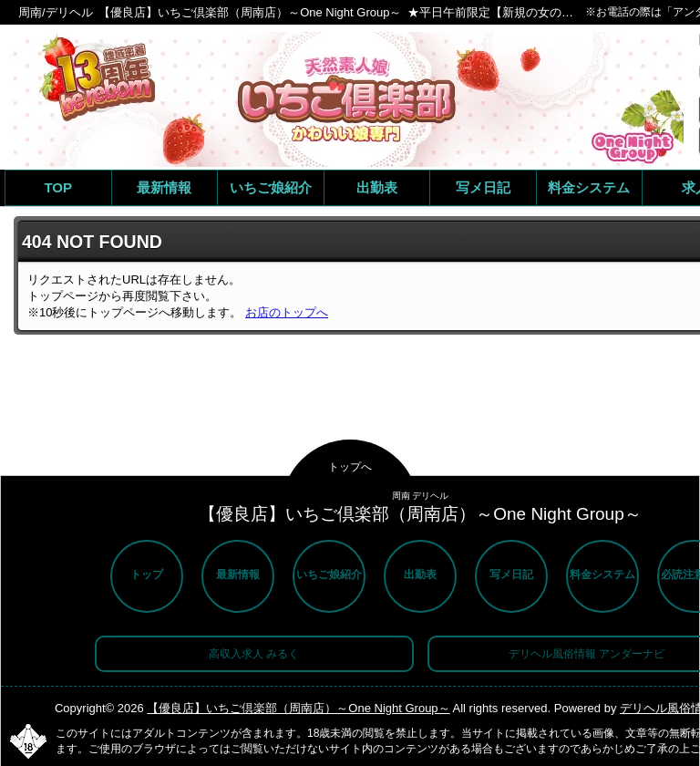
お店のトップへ (287, 312)
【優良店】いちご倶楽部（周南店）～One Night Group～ (298, 708)
